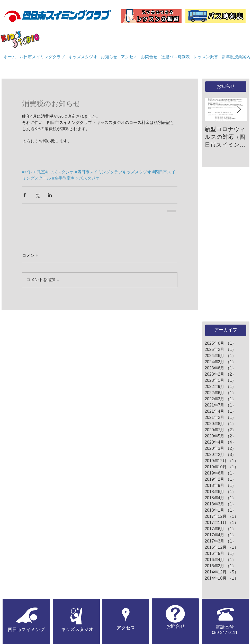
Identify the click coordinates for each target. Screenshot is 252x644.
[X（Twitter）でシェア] (37, 195)
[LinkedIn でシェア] (50, 195)
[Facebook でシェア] (25, 195)
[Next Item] (239, 110)
